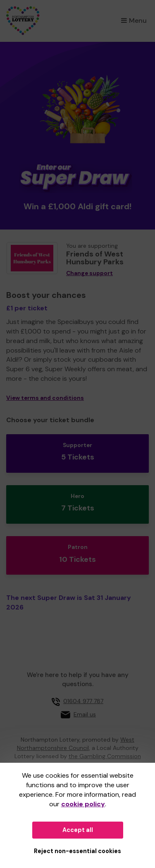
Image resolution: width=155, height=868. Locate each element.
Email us (85, 714)
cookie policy (83, 804)
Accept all (78, 830)
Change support (89, 273)
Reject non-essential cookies (77, 851)
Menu (134, 21)
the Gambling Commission (105, 756)
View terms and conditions (45, 398)
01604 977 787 (83, 701)
